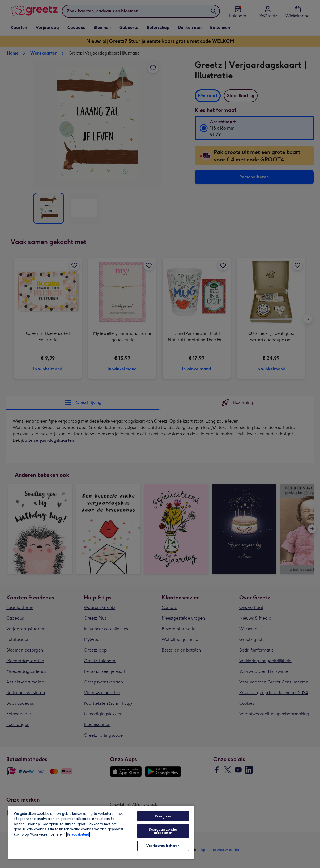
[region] (101, 832)
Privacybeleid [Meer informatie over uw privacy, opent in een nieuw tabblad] (78, 834)
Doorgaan (163, 816)
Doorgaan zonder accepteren (163, 831)
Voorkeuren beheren (163, 846)
